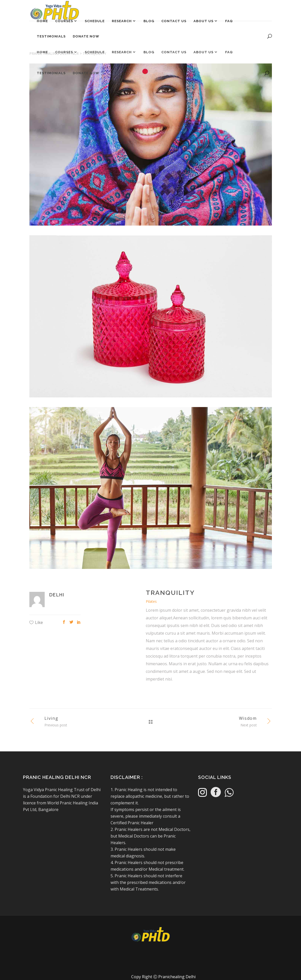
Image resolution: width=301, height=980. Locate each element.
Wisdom (248, 718)
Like (39, 622)
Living (51, 718)
